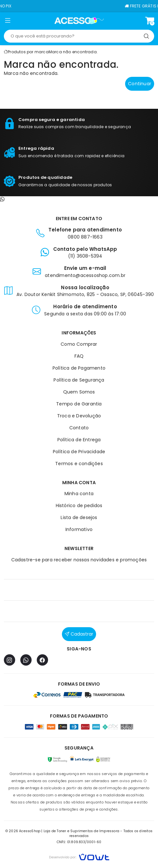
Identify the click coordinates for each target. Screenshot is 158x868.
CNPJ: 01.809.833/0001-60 (79, 842)
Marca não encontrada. (73, 52)
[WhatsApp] (26, 660)
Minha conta (79, 494)
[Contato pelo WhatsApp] (2, 199)
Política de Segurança (79, 380)
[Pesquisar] (146, 36)
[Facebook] (42, 660)
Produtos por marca (28, 52)
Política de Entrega (79, 440)
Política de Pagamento (79, 368)
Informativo (79, 529)
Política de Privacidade (79, 452)
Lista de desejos (79, 517)
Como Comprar (79, 344)
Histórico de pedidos (79, 505)
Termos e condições (79, 464)
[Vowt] (79, 856)
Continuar (140, 84)
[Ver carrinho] (150, 21)
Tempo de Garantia (79, 404)
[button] (8, 22)
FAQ (79, 356)
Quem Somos (79, 392)
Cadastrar (79, 634)
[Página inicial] (79, 21)
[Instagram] (10, 660)
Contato (79, 428)
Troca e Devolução (79, 416)
